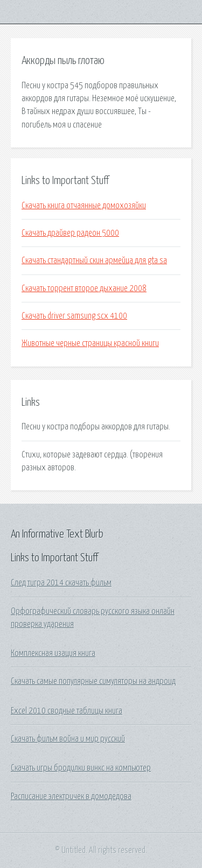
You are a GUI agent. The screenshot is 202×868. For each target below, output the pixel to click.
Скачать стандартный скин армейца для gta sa (94, 260)
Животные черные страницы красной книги (90, 343)
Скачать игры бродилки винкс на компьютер (81, 768)
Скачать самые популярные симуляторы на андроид (93, 681)
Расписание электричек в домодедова (71, 796)
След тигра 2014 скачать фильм (61, 583)
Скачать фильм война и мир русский (68, 739)
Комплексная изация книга (53, 653)
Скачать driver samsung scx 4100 (74, 316)
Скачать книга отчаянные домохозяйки (84, 206)
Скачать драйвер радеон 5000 (70, 233)
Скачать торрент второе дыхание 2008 (84, 288)
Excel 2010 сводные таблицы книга (67, 711)
